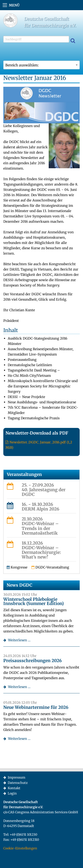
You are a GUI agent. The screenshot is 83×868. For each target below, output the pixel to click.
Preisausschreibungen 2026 (33, 661)
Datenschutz (18, 783)
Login (12, 793)
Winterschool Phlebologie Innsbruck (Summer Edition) (34, 601)
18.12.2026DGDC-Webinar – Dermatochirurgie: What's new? (41, 550)
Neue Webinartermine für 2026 (36, 707)
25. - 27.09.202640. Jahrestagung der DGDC (44, 490)
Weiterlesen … (19, 640)
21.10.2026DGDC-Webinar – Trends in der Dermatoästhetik (40, 526)
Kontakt (14, 788)
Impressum (16, 777)
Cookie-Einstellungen (20, 848)
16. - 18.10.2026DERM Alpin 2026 (41, 507)
